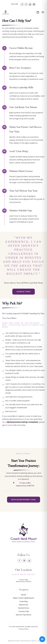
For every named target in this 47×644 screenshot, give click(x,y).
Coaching (23, 601)
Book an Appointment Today (24, 500)
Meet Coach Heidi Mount (24, 598)
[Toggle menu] (43, 12)
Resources (24, 605)
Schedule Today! (24, 292)
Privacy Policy (24, 629)
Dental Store (24, 608)
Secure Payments (23, 615)
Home (23, 595)
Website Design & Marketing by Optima (22, 641)
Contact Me (24, 611)
